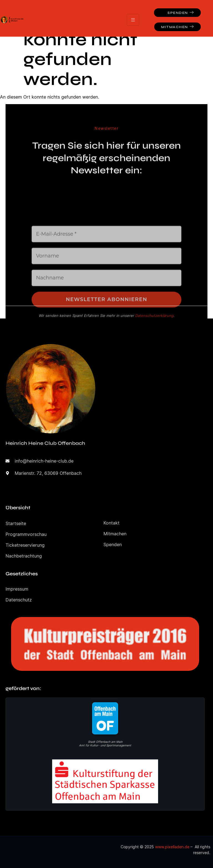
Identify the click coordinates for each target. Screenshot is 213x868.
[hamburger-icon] (133, 20)
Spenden (181, 13)
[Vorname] (106, 301)
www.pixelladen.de (172, 847)
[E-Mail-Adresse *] (106, 279)
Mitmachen (177, 27)
